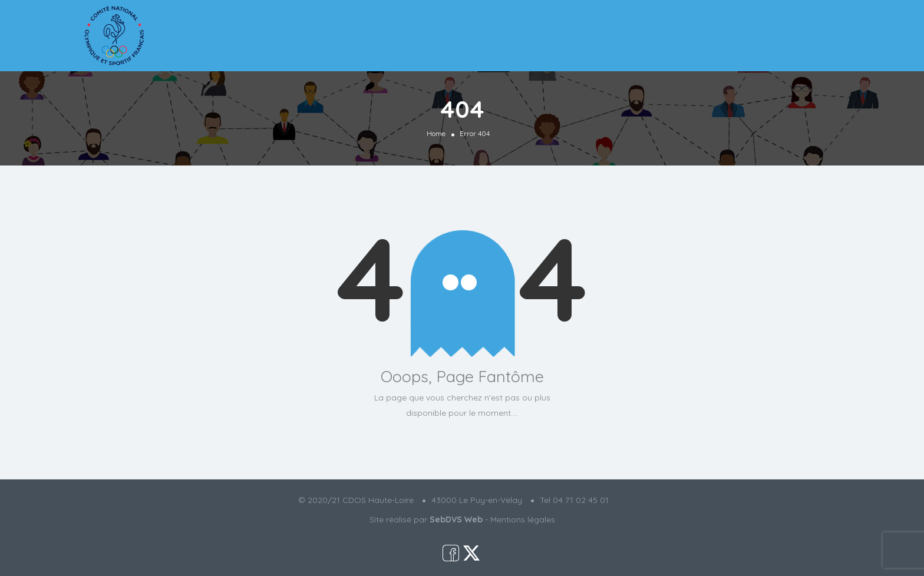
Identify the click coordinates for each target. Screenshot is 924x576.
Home (436, 133)
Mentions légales (523, 519)
